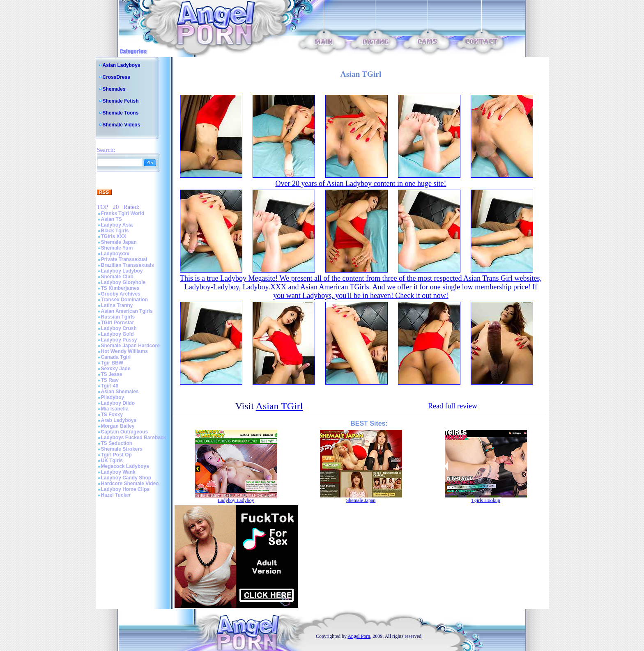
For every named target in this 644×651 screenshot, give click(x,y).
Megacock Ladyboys (125, 466)
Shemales (114, 89)
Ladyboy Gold (117, 334)
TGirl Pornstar (118, 323)
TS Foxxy (112, 415)
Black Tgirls (115, 231)
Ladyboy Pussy (119, 340)
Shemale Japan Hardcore (130, 346)
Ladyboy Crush (119, 328)
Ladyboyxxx (115, 254)
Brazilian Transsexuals (128, 265)
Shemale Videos (122, 125)
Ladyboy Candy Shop (126, 478)
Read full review (453, 406)
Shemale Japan (119, 242)
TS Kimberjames (120, 288)
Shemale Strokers (122, 449)
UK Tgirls (112, 461)
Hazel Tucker (116, 495)
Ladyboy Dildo (118, 403)
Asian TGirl (279, 406)
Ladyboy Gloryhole (123, 282)
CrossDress (116, 77)
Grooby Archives (121, 294)
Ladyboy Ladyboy (122, 271)
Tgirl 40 (110, 386)
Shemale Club (117, 277)
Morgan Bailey (118, 426)
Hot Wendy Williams (124, 351)
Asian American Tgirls (127, 311)
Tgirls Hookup (485, 500)
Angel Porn (359, 636)
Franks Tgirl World (123, 213)
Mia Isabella (115, 409)
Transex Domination (125, 300)
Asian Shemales (120, 392)
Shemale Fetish (121, 101)
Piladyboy (113, 397)
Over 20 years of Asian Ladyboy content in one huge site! (361, 183)
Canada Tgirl (116, 357)
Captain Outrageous (125, 432)
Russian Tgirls (118, 317)
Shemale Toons (121, 113)
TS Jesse (112, 374)
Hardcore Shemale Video (130, 484)
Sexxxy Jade (116, 369)
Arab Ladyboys (119, 420)
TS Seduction (117, 443)
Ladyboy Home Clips (125, 489)
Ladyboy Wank (118, 472)
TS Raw (110, 380)
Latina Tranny (117, 305)
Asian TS (112, 219)
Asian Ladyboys (122, 65)
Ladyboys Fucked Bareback (134, 438)
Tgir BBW (112, 363)
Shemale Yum (117, 248)
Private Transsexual (124, 259)
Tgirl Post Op (116, 455)
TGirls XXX (114, 236)
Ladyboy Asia (117, 225)
